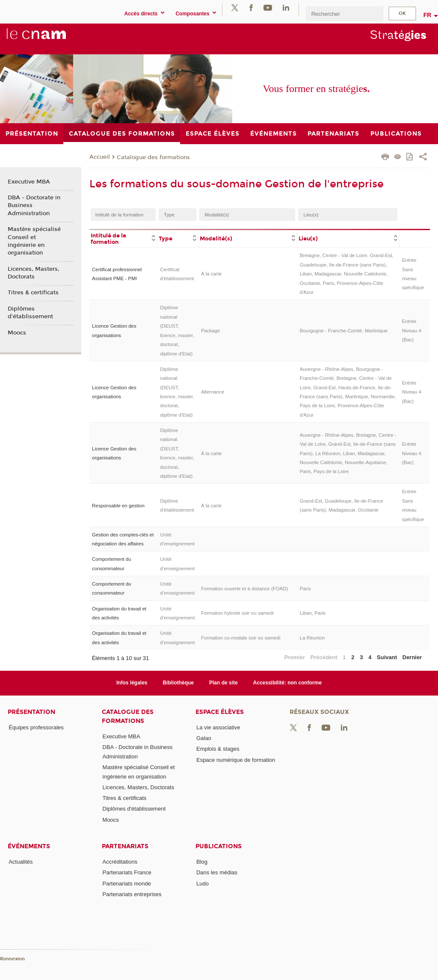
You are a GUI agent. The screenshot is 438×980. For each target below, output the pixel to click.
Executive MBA (29, 182)
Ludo (203, 884)
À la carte (211, 274)
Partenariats (125, 846)
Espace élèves (220, 712)
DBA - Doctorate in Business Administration (34, 205)
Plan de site (223, 683)
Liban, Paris (313, 613)
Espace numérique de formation (236, 760)
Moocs (17, 333)
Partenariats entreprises (132, 894)
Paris (305, 589)
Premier (295, 657)
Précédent (324, 657)
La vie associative (218, 727)
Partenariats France (127, 872)
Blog (202, 862)
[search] (344, 13)
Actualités (21, 862)
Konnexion (12, 959)
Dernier (412, 657)
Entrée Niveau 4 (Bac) (412, 330)
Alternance (213, 392)
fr (428, 15)
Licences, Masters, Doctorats (34, 273)
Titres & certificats (33, 293)
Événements (29, 846)
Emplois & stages (218, 749)
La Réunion (312, 638)
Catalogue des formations (153, 157)
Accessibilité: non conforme (288, 683)
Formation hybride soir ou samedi (237, 613)
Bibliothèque (178, 683)
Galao (204, 738)
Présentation (31, 712)
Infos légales (132, 683)
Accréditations (120, 862)
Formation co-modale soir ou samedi (241, 638)
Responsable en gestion (118, 506)
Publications (219, 846)
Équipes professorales (36, 727)
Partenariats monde (127, 884)
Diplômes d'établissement (30, 313)
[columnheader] (123, 238)
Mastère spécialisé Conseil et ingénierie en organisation (34, 241)
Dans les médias (217, 872)
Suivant (387, 657)
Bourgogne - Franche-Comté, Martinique (344, 331)
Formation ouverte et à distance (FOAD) (244, 589)
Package (211, 331)
